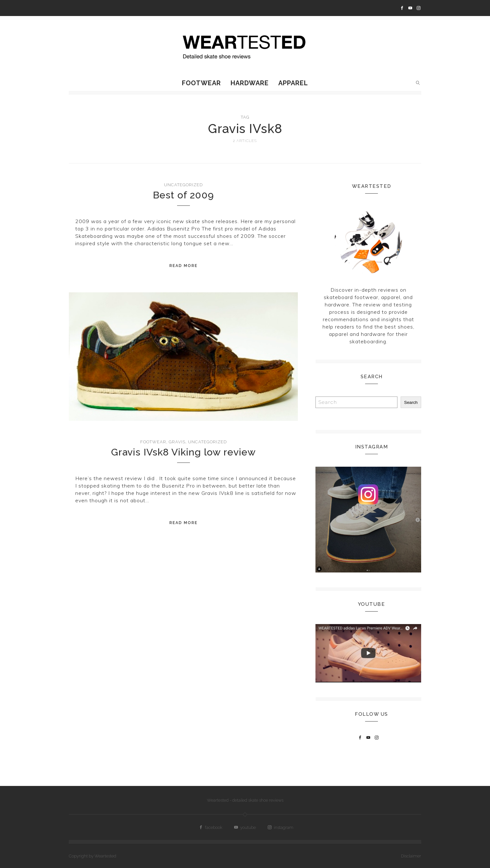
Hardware (250, 83)
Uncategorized (183, 185)
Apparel (293, 83)
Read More (184, 266)
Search (411, 402)
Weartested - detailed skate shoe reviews (245, 800)
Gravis (177, 442)
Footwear (201, 83)
